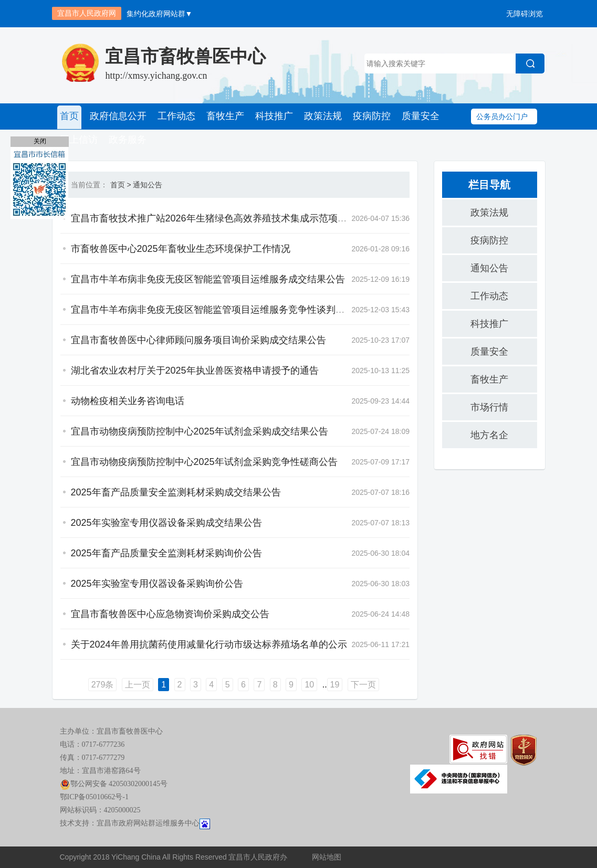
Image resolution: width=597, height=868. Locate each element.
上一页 (138, 685)
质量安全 (417, 117)
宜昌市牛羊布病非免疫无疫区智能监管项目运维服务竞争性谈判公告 (213, 310)
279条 (103, 685)
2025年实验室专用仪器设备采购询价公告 (157, 584)
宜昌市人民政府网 (87, 13)
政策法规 (320, 117)
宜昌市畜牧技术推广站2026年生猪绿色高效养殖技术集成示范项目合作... (222, 219)
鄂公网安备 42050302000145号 (114, 784)
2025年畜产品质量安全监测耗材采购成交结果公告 (176, 493)
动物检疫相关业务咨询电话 (128, 401)
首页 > (121, 185)
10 (309, 685)
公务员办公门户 (502, 117)
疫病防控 (369, 117)
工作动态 (175, 117)
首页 (69, 117)
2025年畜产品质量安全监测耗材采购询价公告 (166, 554)
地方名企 (489, 436)
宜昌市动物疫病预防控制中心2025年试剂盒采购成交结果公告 (200, 432)
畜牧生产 (224, 117)
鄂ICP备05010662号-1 (94, 797)
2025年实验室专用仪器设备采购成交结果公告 (166, 523)
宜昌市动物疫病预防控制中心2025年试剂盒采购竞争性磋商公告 (204, 462)
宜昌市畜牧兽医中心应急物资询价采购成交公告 (170, 615)
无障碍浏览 (525, 14)
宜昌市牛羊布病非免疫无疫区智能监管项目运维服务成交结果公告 (208, 280)
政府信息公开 (118, 117)
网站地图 (327, 858)
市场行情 (489, 408)
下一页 (363, 685)
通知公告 (148, 185)
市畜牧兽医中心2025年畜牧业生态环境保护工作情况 (181, 249)
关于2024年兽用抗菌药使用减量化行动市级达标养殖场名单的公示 (209, 645)
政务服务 (127, 140)
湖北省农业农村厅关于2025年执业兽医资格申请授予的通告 (195, 371)
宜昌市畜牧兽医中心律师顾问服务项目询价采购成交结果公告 (198, 341)
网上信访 (79, 140)
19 (335, 685)
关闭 (40, 141)
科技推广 (272, 117)
